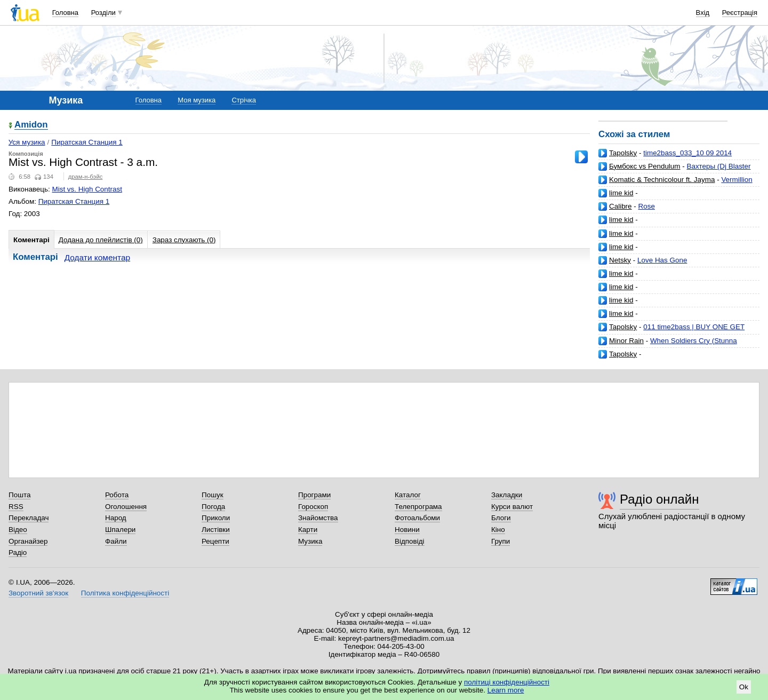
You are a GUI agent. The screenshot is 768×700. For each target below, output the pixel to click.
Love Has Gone (662, 260)
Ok (744, 687)
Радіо (18, 552)
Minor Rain (626, 341)
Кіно (498, 530)
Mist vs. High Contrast (87, 189)
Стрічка (243, 100)
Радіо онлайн (659, 499)
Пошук (213, 495)
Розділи (103, 13)
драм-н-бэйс (86, 177)
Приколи (216, 518)
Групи (501, 541)
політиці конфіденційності (507, 682)
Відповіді (410, 541)
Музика (310, 541)
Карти (308, 530)
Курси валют (512, 507)
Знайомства (318, 518)
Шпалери (120, 530)
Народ (116, 518)
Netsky (620, 260)
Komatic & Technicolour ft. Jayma (662, 180)
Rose (647, 206)
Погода (213, 507)
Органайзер (28, 541)
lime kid (621, 193)
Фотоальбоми (417, 518)
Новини (407, 530)
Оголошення (126, 507)
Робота (117, 495)
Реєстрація (740, 13)
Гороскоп (313, 507)
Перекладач (29, 518)
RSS (16, 507)
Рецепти (215, 541)
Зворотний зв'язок (38, 593)
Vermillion (737, 180)
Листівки (216, 530)
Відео (18, 530)
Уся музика (27, 142)
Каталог (408, 495)
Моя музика (197, 100)
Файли (116, 541)
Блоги (501, 518)
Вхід (703, 13)
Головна (65, 13)
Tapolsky (623, 153)
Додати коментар (97, 257)
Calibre (621, 206)
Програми (314, 495)
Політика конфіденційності (125, 593)
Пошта (19, 495)
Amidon (31, 125)
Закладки (507, 495)
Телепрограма (418, 507)
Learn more (506, 690)
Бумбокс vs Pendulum (645, 166)
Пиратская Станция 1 (87, 142)
